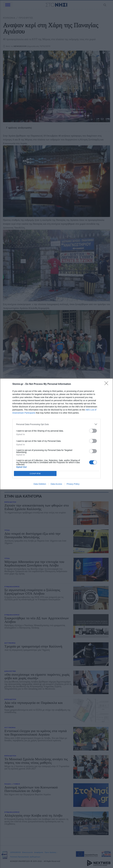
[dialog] (56, 434)
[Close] (107, 384)
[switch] (93, 431)
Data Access (56, 484)
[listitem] (56, 424)
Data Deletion (40, 484)
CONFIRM (35, 474)
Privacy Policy (73, 484)
